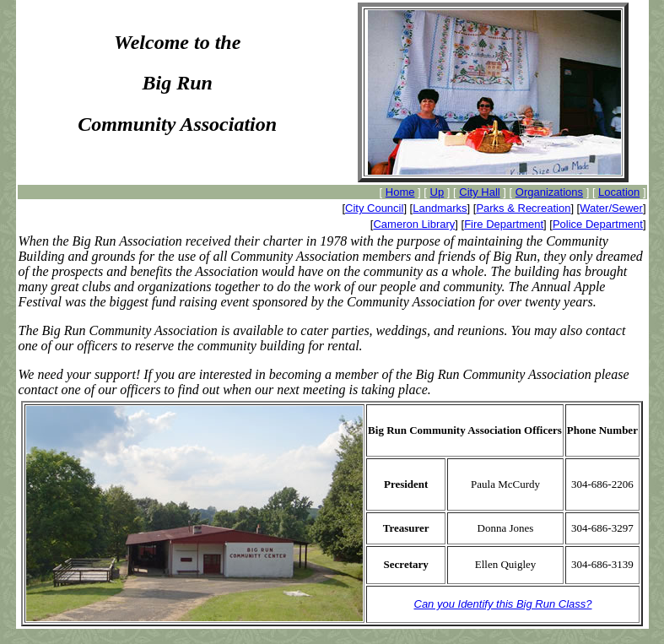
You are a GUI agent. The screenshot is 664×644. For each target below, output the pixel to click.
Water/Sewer (611, 208)
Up (437, 192)
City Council (374, 208)
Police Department (598, 224)
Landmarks (440, 208)
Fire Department (504, 224)
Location (619, 192)
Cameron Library (414, 224)
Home (400, 192)
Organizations (549, 192)
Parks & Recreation (523, 208)
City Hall (479, 192)
